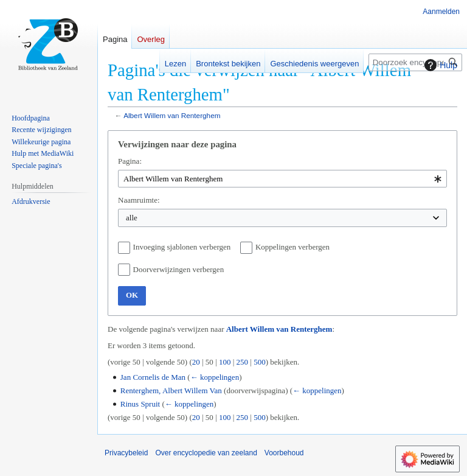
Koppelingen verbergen (292, 247)
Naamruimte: (139, 200)
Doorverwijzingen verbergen (179, 269)
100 (225, 362)
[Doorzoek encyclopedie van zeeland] (415, 62)
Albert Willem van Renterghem (172, 115)
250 (243, 362)
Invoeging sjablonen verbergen (182, 247)
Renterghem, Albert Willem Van (171, 390)
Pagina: (130, 161)
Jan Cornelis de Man (153, 377)
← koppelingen (215, 377)
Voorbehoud (284, 453)
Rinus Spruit (140, 404)
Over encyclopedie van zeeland (206, 453)
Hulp (439, 65)
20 (196, 362)
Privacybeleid (126, 453)
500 (260, 362)
